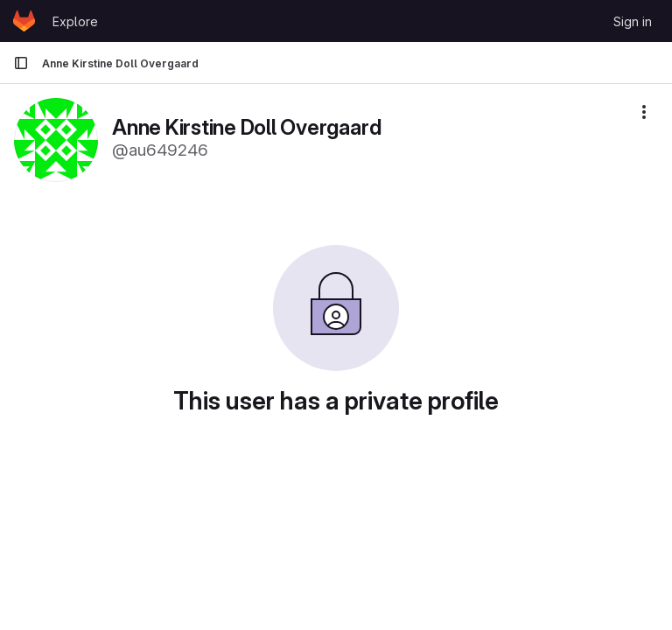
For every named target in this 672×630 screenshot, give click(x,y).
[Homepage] (24, 21)
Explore (75, 21)
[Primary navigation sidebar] (21, 63)
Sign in (633, 21)
